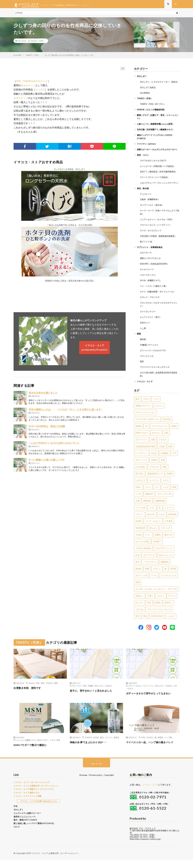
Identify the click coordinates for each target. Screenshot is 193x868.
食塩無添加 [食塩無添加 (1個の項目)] (140, 536)
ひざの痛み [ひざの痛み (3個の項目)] (140, 475)
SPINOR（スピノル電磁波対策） (153, 114)
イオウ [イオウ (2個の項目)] (166, 488)
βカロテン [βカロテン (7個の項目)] (156, 441)
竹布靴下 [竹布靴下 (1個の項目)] (157, 550)
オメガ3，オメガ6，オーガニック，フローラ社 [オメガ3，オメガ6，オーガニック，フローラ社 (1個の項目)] (156, 597)
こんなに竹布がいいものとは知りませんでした (54, 445)
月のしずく (142, 79)
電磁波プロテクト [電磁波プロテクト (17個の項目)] (143, 414)
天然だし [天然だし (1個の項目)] (139, 604)
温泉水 (116, 745)
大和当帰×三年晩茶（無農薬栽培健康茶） (160, 247)
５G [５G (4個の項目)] (174, 461)
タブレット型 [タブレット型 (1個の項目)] (141, 584)
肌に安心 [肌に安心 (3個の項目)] (139, 482)
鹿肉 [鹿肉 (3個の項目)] (165, 475)
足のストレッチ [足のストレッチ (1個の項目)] (166, 563)
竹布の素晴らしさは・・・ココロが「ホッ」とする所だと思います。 (66, 412)
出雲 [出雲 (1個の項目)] (138, 563)
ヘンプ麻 (168, 745)
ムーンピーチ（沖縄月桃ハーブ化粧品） (159, 173)
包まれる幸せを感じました (43, 395)
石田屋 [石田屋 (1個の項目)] (138, 529)
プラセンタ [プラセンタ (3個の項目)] (154, 475)
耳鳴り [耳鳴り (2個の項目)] (138, 495)
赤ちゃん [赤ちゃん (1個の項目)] (153, 536)
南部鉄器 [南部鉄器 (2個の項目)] (147, 509)
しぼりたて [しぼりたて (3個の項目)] (140, 488)
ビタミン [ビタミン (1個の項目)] (157, 577)
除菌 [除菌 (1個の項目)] (147, 577)
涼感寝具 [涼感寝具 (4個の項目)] (165, 461)
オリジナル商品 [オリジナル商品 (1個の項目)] (142, 550)
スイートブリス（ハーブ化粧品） (156, 187)
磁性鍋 (143, 348)
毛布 (43, 691)
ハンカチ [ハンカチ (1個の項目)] (171, 624)
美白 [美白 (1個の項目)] (138, 570)
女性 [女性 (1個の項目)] (149, 611)
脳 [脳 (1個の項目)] (165, 577)
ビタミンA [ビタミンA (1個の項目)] (165, 536)
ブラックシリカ (147, 365)
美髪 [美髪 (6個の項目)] (153, 448)
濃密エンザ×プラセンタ (151, 269)
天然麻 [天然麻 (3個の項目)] (170, 482)
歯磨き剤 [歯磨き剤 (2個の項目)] (149, 502)
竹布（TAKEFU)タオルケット (32, 83)
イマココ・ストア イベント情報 (28, 804)
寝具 (142, 370)
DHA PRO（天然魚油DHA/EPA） (156, 275)
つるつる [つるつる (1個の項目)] (139, 617)
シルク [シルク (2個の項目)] (165, 495)
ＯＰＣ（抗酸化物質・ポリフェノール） (159, 302)
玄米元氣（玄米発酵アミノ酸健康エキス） (157, 134)
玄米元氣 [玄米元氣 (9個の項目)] (167, 427)
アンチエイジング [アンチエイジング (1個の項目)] (169, 584)
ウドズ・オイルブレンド (152, 242)
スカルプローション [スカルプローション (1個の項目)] (164, 556)
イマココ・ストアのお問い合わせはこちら (39, 809)
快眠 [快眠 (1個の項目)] (138, 590)
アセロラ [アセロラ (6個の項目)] (163, 448)
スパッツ (109, 745)
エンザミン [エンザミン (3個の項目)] (154, 488)
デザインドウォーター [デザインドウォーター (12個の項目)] (145, 421)
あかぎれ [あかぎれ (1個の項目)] (151, 522)
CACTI (17, 835)
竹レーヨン (77, 694)
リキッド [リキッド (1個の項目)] (139, 522)
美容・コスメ (143, 162)
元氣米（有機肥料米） (150, 212)
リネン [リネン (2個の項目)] (152, 516)
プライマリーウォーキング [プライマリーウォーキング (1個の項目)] (159, 617)
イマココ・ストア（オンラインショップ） (32, 790)
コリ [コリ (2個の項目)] (157, 495)
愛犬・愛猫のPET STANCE (25, 828)
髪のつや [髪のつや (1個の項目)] (168, 543)
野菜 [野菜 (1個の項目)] (145, 624)
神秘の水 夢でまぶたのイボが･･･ (90, 750)
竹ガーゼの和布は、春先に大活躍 (47, 429)
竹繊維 (90, 694)
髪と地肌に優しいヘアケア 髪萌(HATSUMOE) (34, 831)
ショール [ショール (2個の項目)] (168, 516)
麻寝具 (160, 745)
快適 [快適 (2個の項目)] (174, 495)
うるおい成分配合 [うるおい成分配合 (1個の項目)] (143, 556)
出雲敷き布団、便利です (29, 696)
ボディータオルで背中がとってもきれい (151, 701)
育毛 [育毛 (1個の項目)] (138, 624)
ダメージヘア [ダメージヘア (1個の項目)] (149, 563)
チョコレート (146, 206)
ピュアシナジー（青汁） (152, 327)
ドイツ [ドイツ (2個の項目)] (148, 495)
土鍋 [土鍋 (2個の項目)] (138, 509)
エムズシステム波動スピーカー (27, 821)
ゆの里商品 (145, 98)
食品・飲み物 (143, 201)
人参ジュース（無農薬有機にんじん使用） (157, 128)
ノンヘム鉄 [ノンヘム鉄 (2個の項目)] (140, 516)
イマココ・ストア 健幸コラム (27, 801)
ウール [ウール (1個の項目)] (154, 584)
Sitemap (83, 783)
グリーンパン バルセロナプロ (154, 359)
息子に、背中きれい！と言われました (94, 699)
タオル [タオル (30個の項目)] (146, 407)
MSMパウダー (43, 748)
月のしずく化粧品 (148, 93)
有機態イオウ (30, 748)
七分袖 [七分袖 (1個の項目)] (138, 543)
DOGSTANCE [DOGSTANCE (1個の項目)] (157, 624)
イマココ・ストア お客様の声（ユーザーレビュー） (36, 794)
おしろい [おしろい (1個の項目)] (139, 611)
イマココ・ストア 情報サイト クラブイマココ (34, 797)
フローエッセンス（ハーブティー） (157, 237)
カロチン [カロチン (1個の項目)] (161, 604)
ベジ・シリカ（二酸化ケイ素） (155, 296)
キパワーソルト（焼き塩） (153, 217)
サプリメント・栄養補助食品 (151, 258)
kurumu (32, 691)
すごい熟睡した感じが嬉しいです (47, 462)
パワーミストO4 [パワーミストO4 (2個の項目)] (164, 502)
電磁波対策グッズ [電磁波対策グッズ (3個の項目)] (155, 482)
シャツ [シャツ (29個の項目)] (156, 407)
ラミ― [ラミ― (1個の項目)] (148, 543)
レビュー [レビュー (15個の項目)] (159, 414)
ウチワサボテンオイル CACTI (154, 167)
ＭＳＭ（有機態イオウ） (152, 291)
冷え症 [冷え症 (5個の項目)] (154, 461)
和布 (58, 748)
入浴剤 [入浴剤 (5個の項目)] (162, 455)
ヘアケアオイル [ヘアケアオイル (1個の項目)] (150, 570)
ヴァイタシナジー (148, 321)
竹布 (38, 691)
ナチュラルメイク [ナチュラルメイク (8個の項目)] (160, 434)
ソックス (40, 92)
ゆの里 (96, 745)
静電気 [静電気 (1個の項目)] (158, 611)
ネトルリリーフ (147, 280)
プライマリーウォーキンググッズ (156, 376)
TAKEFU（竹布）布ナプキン (153, 109)
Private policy (96, 783)
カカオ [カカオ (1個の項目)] (162, 522)
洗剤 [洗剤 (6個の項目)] (166, 441)
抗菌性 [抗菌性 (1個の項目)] (158, 543)
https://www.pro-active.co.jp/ (149, 847)
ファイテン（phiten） (148, 148)
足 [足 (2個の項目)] (160, 516)
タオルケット (28, 88)
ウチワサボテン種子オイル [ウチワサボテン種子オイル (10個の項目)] (147, 427)
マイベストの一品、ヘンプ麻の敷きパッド (153, 750)
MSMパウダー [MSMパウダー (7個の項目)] (142, 441)
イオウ (52, 748)
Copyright (109, 783)
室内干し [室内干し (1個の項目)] (168, 611)
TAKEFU (49, 691)
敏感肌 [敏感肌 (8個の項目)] (138, 434)
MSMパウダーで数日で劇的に (32, 753)
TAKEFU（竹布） (38, 43)
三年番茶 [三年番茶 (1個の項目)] (169, 529)
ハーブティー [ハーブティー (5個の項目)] (141, 461)
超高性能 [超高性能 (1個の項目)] (172, 522)
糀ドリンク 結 (146, 253)
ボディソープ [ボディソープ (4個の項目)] (141, 468)
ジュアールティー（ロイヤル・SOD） (158, 231)
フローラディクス (148, 285)
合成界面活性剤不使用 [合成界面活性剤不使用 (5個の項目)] (145, 455)
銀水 (102, 745)
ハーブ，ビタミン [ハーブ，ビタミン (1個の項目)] (153, 529)
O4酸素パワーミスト (150, 354)
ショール (20, 748)
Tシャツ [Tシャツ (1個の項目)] (172, 604)
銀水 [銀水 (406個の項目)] (138, 407)
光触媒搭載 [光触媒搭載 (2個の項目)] (160, 509)
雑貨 (139, 343)
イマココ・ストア (145, 390)
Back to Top (97, 772)
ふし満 (143, 337)
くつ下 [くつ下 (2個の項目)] (138, 502)
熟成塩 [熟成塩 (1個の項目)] (138, 577)
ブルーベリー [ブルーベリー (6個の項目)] (141, 448)
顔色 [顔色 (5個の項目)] (171, 455)
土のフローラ (146, 264)
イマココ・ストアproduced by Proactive (94, 350)
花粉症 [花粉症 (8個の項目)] (174, 434)
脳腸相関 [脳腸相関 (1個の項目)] (165, 570)
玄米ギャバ (145, 332)
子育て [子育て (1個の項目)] (150, 604)
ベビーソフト (148, 694)
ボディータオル (135, 694)
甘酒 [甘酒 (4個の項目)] (163, 468)
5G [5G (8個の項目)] (147, 434)
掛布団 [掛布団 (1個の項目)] (173, 577)
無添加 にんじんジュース (25, 825)
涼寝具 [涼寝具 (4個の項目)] (154, 468)
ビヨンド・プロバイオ (150, 307)
